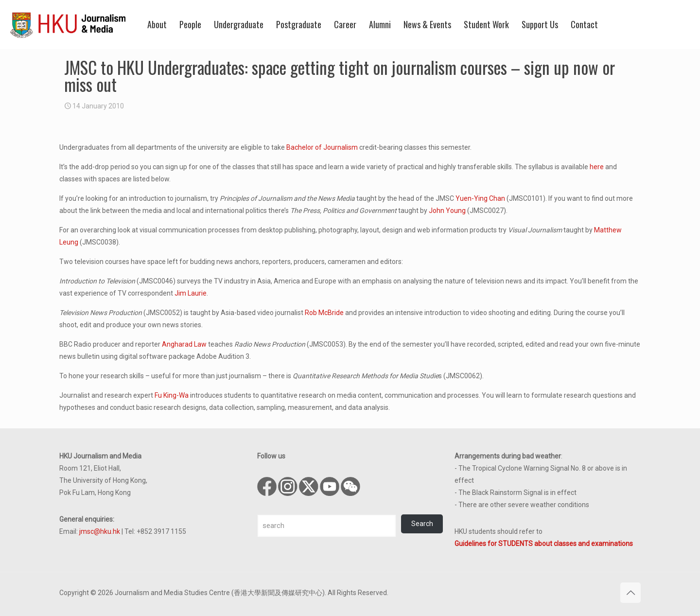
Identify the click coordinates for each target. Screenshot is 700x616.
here (597, 167)
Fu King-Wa (172, 395)
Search (422, 524)
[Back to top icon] (630, 593)
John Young (447, 211)
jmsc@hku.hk (100, 531)
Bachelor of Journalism (322, 147)
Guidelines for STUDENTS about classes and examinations (544, 544)
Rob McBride (324, 313)
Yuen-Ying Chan (480, 198)
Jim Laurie (191, 293)
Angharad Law (184, 344)
